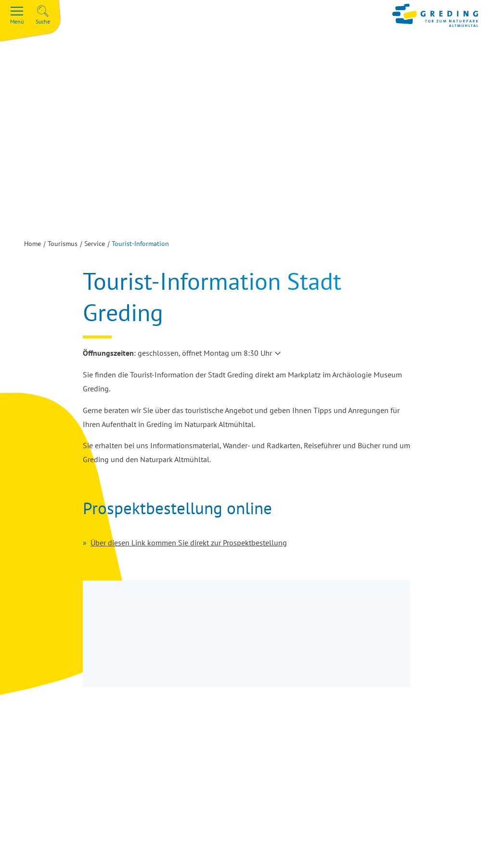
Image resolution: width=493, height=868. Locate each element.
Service (95, 244)
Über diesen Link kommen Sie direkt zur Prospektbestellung (189, 543)
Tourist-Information (140, 244)
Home (32, 244)
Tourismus (63, 244)
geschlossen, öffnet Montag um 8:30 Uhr (205, 353)
